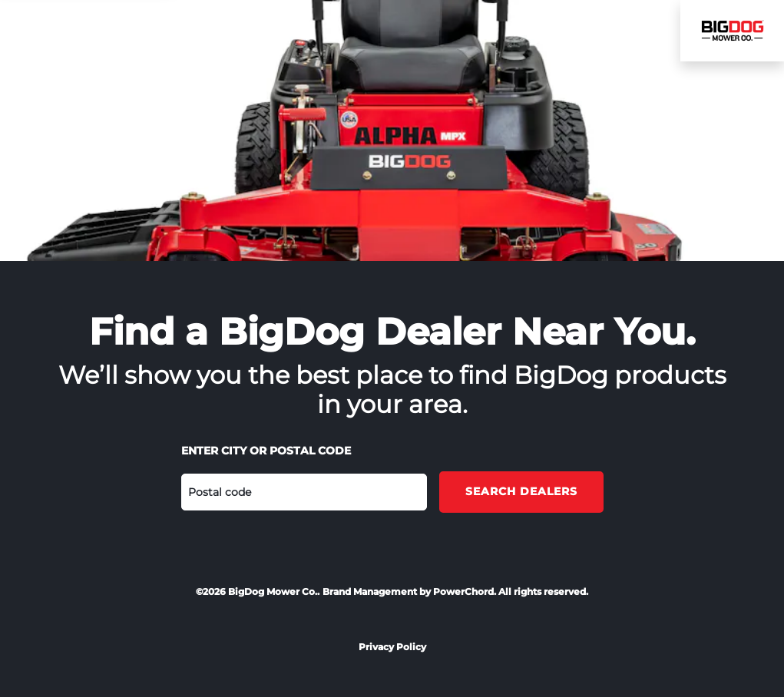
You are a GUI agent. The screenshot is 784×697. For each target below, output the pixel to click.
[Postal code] (304, 492)
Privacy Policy (392, 647)
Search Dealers (521, 491)
